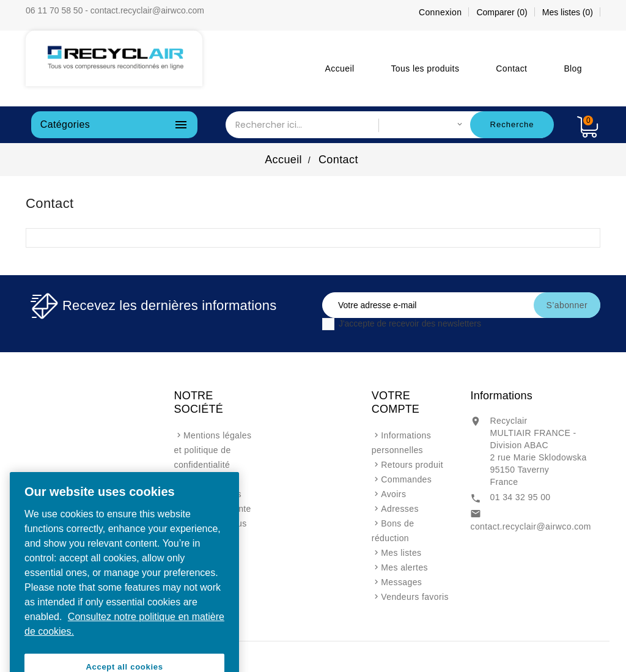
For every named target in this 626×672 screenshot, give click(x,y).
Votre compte (396, 402)
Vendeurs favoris (415, 597)
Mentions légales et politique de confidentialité (213, 450)
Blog (573, 68)
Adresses (400, 509)
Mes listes (401, 553)
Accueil (340, 68)
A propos (201, 479)
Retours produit (412, 465)
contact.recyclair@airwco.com (530, 526)
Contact (511, 68)
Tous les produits (425, 68)
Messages (401, 582)
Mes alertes (404, 567)
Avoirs (393, 494)
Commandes (406, 479)
